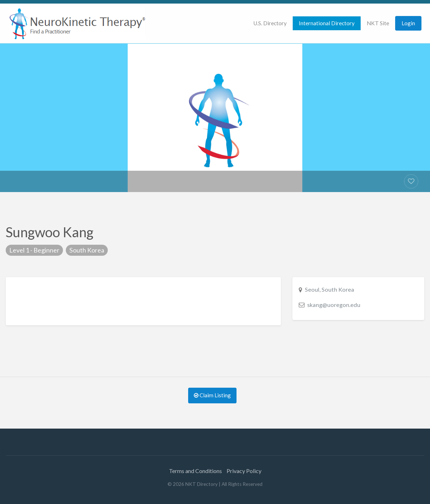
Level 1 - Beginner (34, 250)
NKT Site (378, 23)
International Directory (327, 23)
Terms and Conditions (195, 471)
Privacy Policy (244, 471)
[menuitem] (270, 23)
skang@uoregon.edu (334, 305)
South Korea (87, 250)
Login (408, 23)
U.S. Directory (270, 23)
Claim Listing (212, 395)
